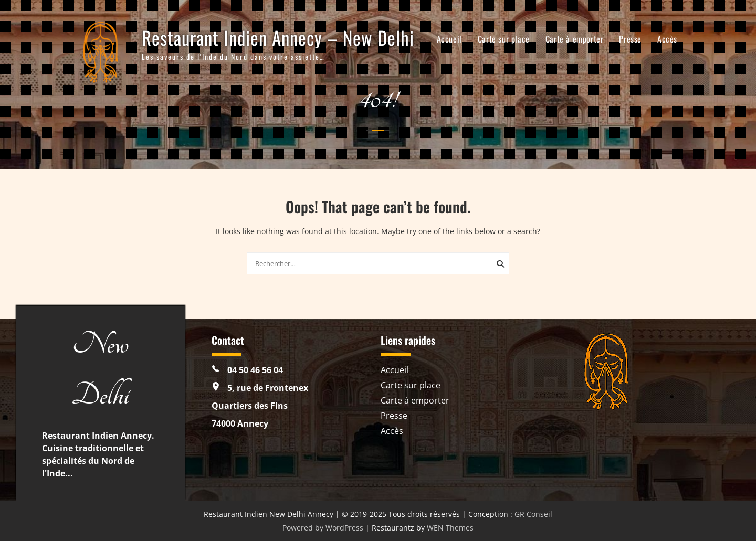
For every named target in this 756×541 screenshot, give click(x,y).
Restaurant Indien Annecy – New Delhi (278, 37)
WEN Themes (450, 528)
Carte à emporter (575, 39)
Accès (667, 39)
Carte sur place (504, 39)
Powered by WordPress (323, 528)
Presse (630, 39)
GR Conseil (533, 514)
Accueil (449, 39)
